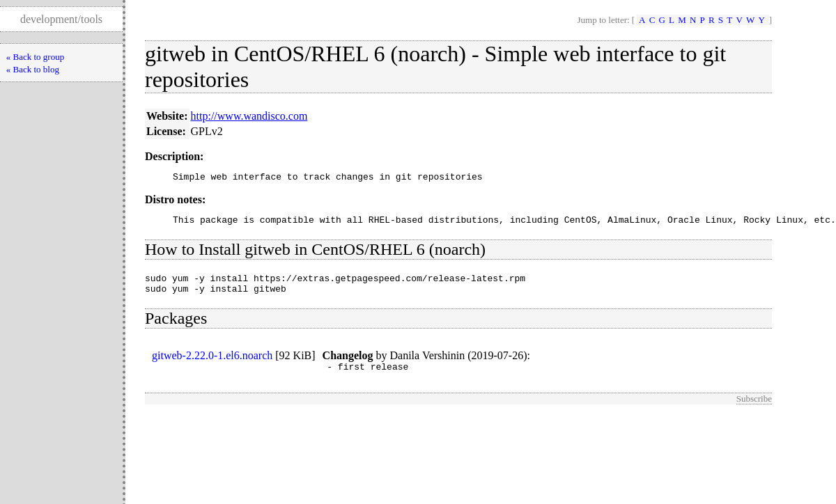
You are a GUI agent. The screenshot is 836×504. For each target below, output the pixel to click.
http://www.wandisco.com (249, 116)
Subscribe (754, 409)
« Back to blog (33, 69)
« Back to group (35, 57)
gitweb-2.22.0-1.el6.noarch (212, 364)
